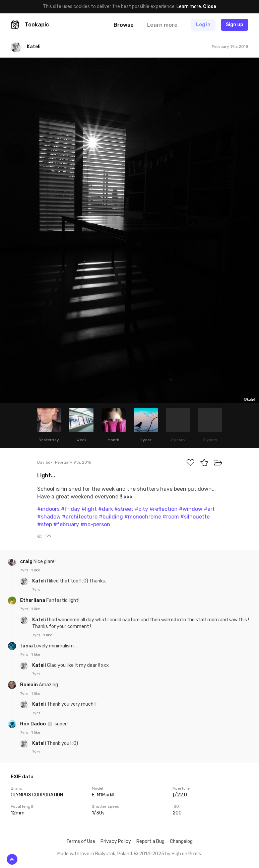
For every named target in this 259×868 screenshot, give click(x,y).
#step (45, 524)
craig (27, 562)
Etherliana (33, 600)
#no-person (95, 524)
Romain (29, 685)
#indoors (48, 509)
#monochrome (143, 517)
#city (141, 509)
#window (191, 509)
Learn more (189, 7)
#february (66, 524)
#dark (106, 509)
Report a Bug (150, 841)
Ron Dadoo (34, 724)
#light (89, 509)
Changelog (181, 841)
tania (27, 646)
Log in (203, 25)
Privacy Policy (116, 841)
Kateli (40, 581)
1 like (36, 570)
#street (124, 509)
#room (171, 517)
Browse (124, 25)
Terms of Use (81, 841)
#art (209, 509)
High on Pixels (186, 854)
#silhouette (195, 517)
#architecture (80, 517)
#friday (71, 509)
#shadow (49, 517)
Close (210, 7)
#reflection (164, 509)
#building (111, 517)
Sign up (235, 25)
